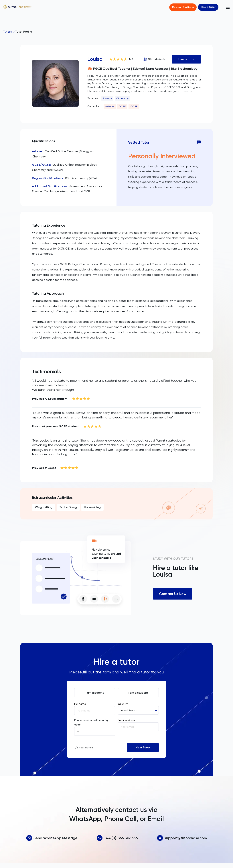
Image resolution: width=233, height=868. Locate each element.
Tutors (7, 32)
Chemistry (122, 98)
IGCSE (134, 106)
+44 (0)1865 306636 (117, 838)
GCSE (122, 106)
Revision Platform (183, 7)
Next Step (143, 747)
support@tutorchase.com (182, 838)
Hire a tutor (208, 7)
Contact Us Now (173, 594)
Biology (107, 98)
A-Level (110, 106)
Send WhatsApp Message (52, 838)
